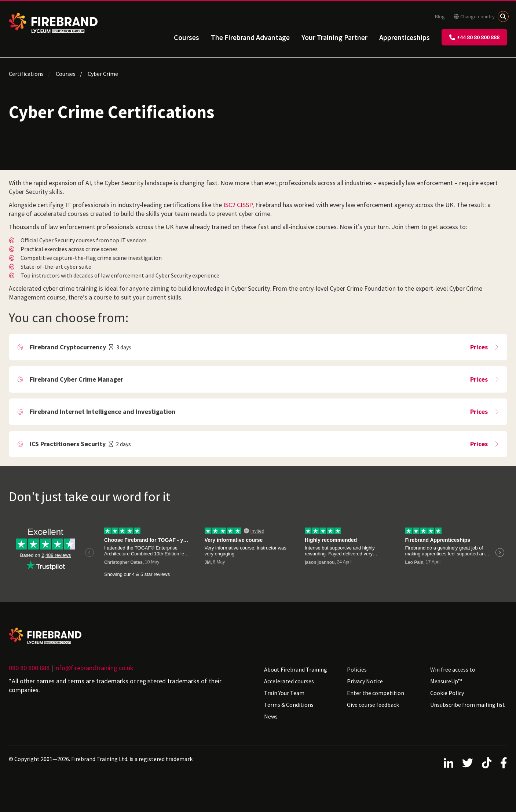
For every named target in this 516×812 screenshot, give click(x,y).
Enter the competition (376, 693)
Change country (474, 16)
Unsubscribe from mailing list (468, 705)
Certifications (26, 74)
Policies (357, 669)
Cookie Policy (447, 693)
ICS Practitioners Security (68, 444)
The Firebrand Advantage (250, 37)
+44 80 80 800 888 (474, 37)
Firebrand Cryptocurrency (68, 347)
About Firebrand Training (296, 669)
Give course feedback (373, 705)
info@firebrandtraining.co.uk (94, 668)
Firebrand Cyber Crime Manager (76, 379)
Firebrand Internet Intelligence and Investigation (103, 411)
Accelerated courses (289, 681)
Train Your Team (284, 693)
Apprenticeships (405, 37)
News (271, 716)
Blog (440, 16)
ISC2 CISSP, (239, 205)
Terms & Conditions (289, 705)
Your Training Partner (334, 37)
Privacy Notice (365, 681)
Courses (186, 37)
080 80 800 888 (29, 668)
